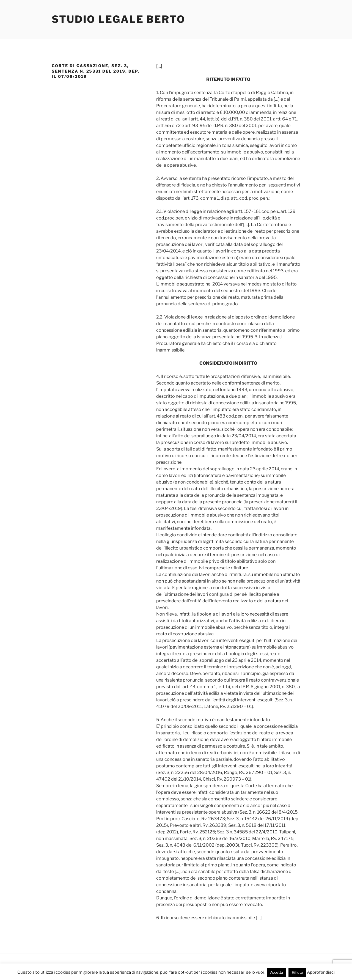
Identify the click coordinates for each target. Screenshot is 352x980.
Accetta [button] (277, 972)
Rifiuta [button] (297, 972)
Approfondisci (321, 972)
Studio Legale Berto (119, 19)
